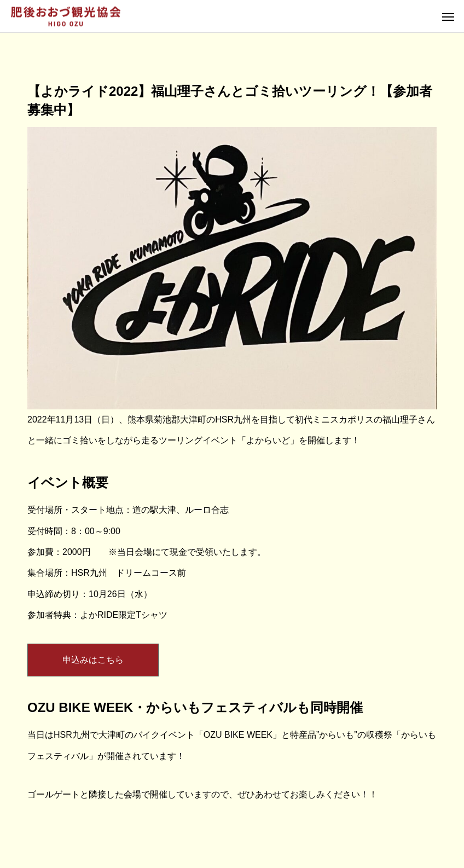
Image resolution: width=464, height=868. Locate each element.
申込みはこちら (93, 660)
